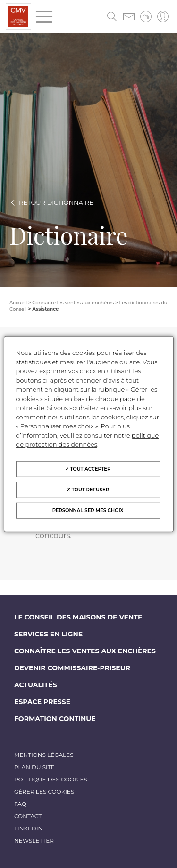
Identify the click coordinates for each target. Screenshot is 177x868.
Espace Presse (42, 702)
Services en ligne (48, 634)
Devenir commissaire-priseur (72, 668)
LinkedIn (28, 828)
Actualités (36, 685)
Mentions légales (44, 755)
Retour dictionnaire (56, 202)
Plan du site (34, 767)
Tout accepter (88, 469)
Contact (28, 816)
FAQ (20, 804)
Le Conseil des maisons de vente (78, 617)
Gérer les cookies (44, 792)
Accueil (18, 302)
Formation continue (55, 719)
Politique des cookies (51, 779)
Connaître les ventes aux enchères (85, 651)
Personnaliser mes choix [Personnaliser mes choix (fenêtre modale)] (88, 510)
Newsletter (34, 840)
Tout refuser (88, 489)
